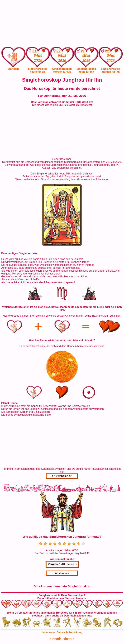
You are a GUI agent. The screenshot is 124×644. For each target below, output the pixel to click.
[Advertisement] (62, 24)
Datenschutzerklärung (70, 632)
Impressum (48, 632)
